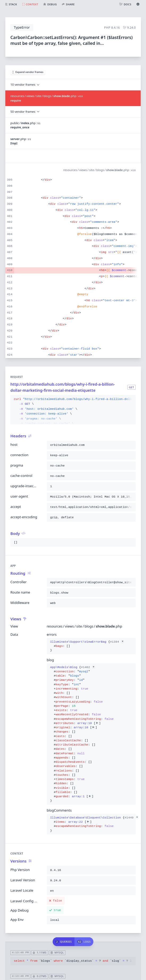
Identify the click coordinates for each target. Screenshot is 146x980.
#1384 (117, 642)
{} (87, 646)
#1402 (88, 667)
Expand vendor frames (28, 72)
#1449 (132, 818)
